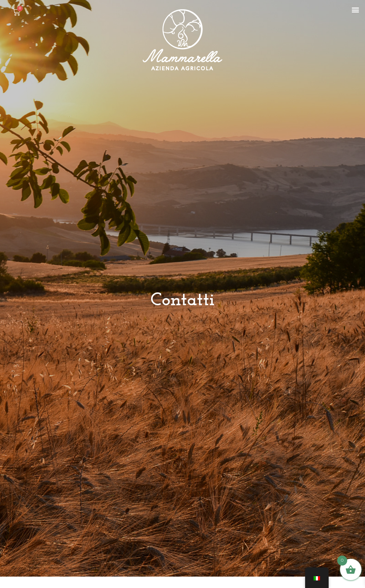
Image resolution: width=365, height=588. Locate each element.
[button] (356, 9)
